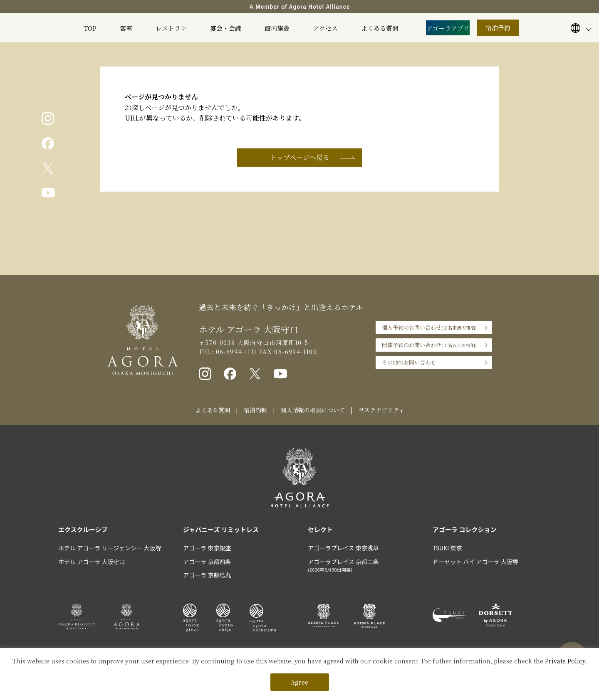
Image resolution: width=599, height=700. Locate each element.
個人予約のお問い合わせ (429, 328)
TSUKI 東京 (447, 548)
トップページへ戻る (300, 157)
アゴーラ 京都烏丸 (207, 575)
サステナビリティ (381, 410)
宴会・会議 (226, 28)
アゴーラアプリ (448, 28)
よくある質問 (380, 28)
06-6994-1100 (296, 352)
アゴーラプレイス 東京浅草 (343, 548)
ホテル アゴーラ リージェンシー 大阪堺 (110, 548)
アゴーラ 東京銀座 (207, 548)
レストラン (171, 28)
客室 (126, 28)
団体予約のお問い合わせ (429, 345)
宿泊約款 (255, 410)
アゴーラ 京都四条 (207, 562)
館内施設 (277, 28)
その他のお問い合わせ (409, 362)
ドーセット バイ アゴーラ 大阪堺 (475, 562)
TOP (90, 28)
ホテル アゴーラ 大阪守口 (92, 562)
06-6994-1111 (235, 352)
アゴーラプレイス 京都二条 (362, 566)
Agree (299, 682)
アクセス (325, 28)
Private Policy (565, 661)
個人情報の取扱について (313, 410)
